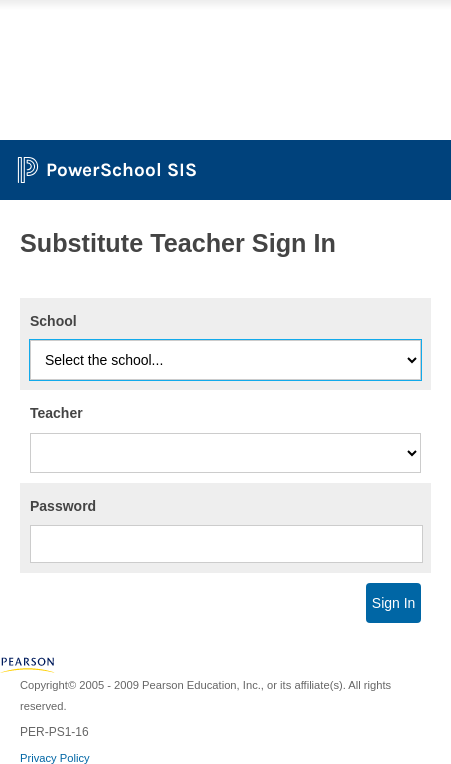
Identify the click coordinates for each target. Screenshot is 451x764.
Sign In (394, 603)
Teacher (56, 413)
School (53, 321)
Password (63, 506)
